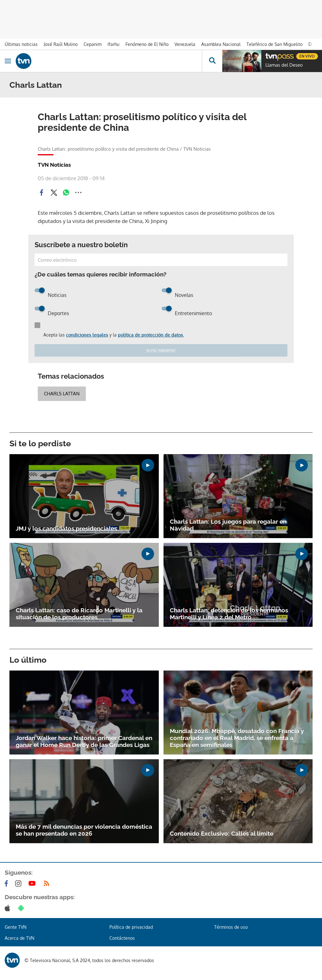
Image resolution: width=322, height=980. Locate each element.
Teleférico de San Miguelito (275, 44)
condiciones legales (87, 335)
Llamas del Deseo (284, 65)
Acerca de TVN (19, 938)
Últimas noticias (21, 44)
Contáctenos (122, 938)
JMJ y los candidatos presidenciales (66, 528)
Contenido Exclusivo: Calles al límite (222, 833)
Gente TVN (16, 927)
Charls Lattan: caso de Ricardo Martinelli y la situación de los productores (79, 614)
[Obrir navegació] (8, 61)
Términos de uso (231, 927)
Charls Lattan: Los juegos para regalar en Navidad (228, 525)
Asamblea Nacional (221, 44)
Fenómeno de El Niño (147, 44)
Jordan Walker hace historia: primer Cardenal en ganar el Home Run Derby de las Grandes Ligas (84, 741)
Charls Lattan (62, 394)
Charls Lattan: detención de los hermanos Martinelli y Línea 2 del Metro (229, 614)
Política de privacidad (131, 927)
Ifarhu (114, 44)
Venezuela (185, 44)
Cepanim (93, 44)
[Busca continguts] (212, 61)
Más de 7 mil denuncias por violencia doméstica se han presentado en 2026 (84, 830)
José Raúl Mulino (61, 44)
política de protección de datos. (151, 335)
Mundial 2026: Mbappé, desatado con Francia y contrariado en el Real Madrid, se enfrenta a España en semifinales (237, 738)
